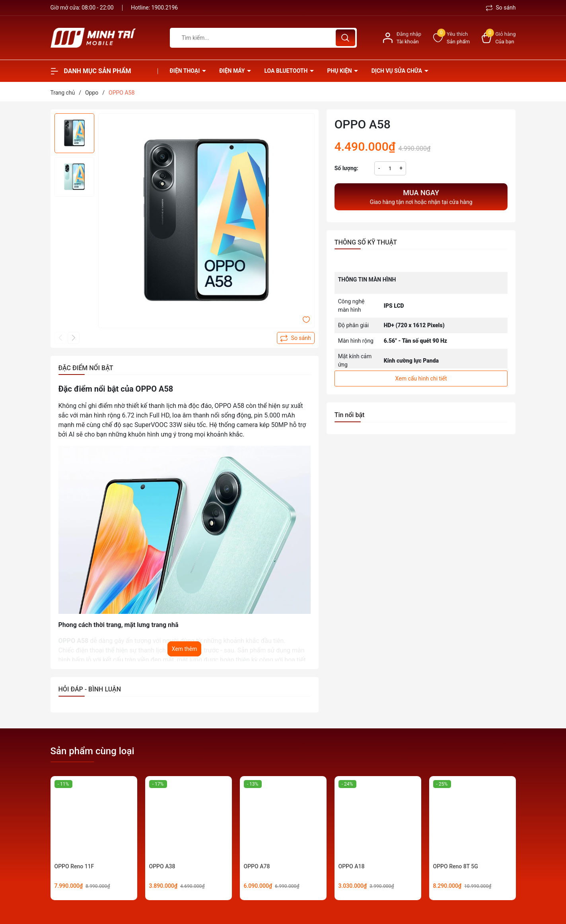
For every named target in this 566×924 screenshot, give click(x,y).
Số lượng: (346, 168)
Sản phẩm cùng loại (92, 751)
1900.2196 (165, 8)
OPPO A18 (352, 866)
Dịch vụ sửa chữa (398, 71)
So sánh (501, 8)
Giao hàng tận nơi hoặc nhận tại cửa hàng (421, 196)
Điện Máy (233, 71)
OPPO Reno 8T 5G (456, 866)
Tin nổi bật (350, 415)
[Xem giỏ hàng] (499, 38)
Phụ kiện (340, 71)
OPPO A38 (162, 866)
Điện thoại (186, 71)
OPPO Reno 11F (74, 866)
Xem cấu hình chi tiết (421, 379)
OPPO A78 (257, 866)
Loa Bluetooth (286, 71)
